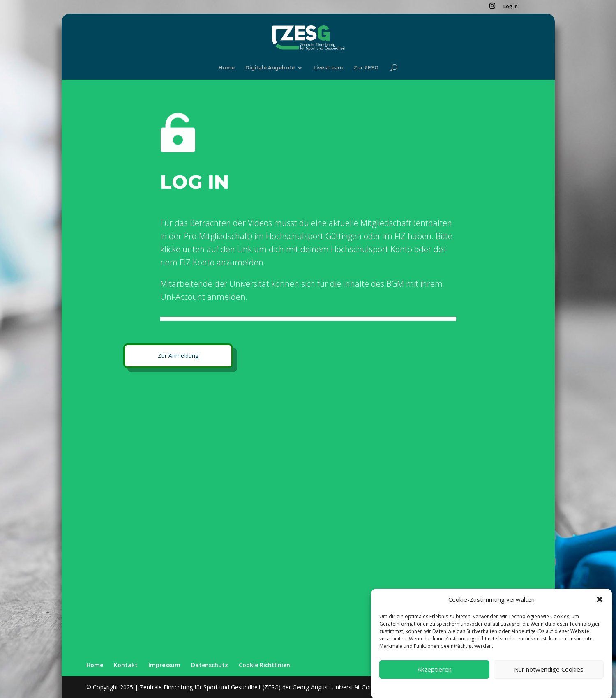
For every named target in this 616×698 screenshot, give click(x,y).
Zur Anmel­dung (178, 356)
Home (227, 68)
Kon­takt (126, 665)
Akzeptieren (435, 677)
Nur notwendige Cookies (549, 677)
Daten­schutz (210, 665)
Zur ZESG (366, 68)
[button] (600, 608)
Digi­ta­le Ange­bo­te (270, 68)
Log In (511, 7)
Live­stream (328, 68)
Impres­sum (164, 665)
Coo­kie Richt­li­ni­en (264, 665)
